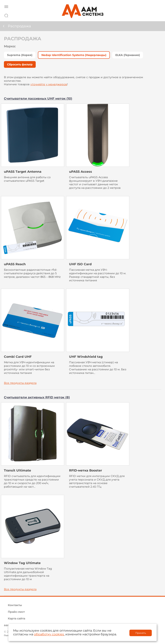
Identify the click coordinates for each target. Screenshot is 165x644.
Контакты (15, 605)
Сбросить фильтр (20, 64)
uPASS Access (81, 172)
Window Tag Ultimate (22, 563)
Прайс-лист (16, 612)
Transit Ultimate (17, 470)
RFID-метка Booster (86, 470)
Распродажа (19, 26)
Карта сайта (16, 618)
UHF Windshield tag (86, 357)
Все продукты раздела (20, 383)
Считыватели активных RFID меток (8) (37, 397)
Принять (141, 633)
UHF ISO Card (80, 264)
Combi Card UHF (18, 357)
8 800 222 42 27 (157, 15)
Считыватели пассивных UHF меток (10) (38, 99)
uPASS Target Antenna (23, 172)
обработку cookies (49, 634)
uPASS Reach (15, 264)
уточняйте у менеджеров (49, 84)
